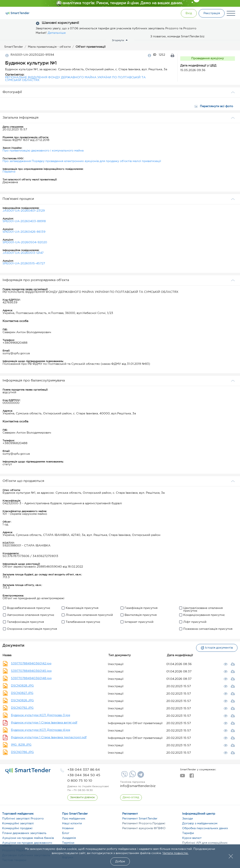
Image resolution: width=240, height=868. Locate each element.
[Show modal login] (188, 13)
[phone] (84, 770)
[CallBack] (82, 798)
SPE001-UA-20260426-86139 (24, 232)
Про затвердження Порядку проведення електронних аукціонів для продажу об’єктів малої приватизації (82, 161)
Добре (120, 861)
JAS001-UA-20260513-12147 (23, 253)
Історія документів (217, 648)
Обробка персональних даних (205, 828)
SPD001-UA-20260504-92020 (25, 242)
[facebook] (192, 777)
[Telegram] (140, 776)
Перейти (9, 172)
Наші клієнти (72, 823)
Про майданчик (74, 819)
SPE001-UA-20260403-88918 (24, 221)
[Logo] (18, 13)
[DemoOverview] (131, 798)
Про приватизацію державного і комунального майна (43, 151)
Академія (69, 838)
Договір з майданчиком (200, 823)
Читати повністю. (176, 853)
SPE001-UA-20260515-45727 (24, 264)
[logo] (28, 771)
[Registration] (212, 13)
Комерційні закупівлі (18, 823)
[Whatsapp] (132, 776)
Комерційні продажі (17, 828)
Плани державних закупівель (24, 833)
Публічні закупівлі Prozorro (23, 819)
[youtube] (182, 777)
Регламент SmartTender (140, 819)
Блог (66, 833)
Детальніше (57, 33)
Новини (68, 828)
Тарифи (188, 833)
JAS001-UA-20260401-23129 (24, 211)
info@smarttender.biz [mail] (138, 786)
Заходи (188, 819)
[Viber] (124, 776)
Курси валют (192, 838)
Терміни (68, 843)
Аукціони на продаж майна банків (28, 838)
